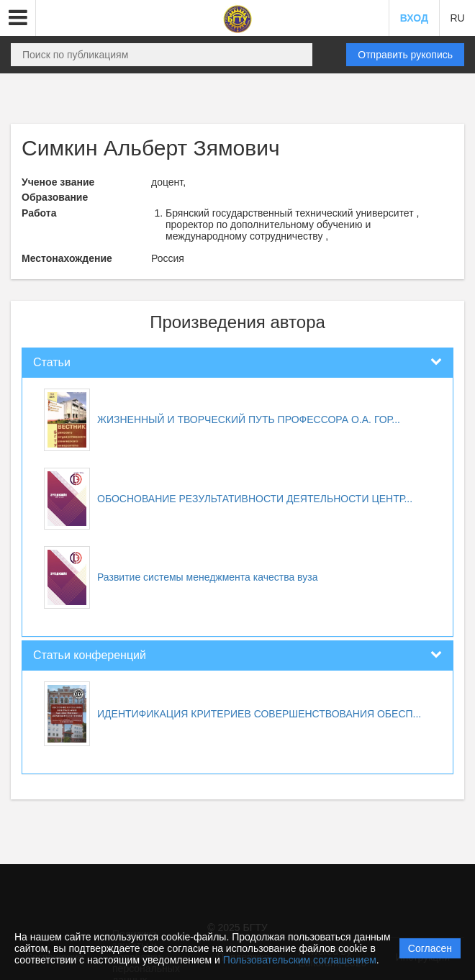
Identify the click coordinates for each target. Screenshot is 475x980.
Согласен (430, 948)
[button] (18, 18)
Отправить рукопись (405, 55)
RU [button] (457, 18)
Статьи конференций (90, 655)
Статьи (52, 362)
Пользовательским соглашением (300, 960)
